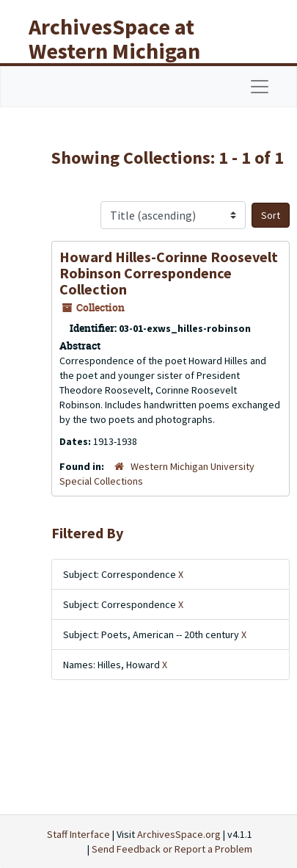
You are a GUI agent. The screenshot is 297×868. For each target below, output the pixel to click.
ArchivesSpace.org (179, 834)
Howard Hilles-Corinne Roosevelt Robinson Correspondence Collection (169, 273)
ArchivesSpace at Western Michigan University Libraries (125, 51)
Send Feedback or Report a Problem (172, 849)
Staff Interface (78, 834)
